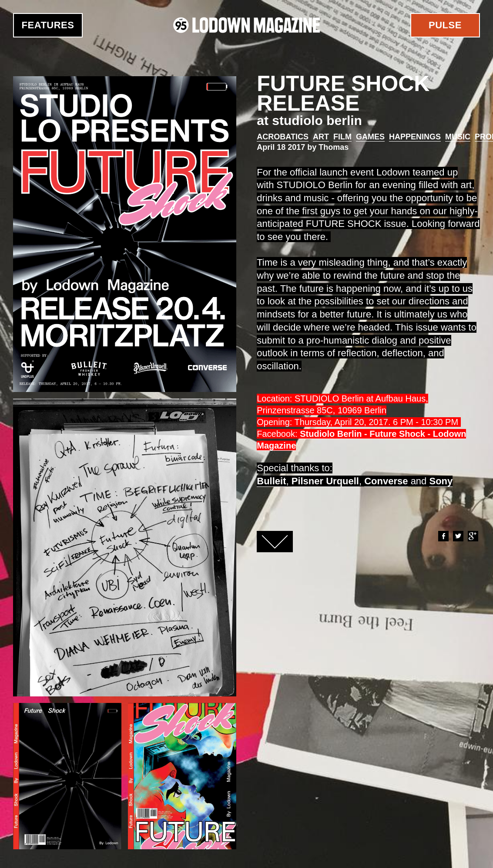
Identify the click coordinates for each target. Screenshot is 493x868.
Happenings (415, 137)
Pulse (445, 25)
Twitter (458, 536)
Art (321, 137)
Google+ (473, 536)
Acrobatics (283, 137)
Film (342, 137)
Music (458, 137)
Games (370, 137)
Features (48, 25)
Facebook (443, 536)
